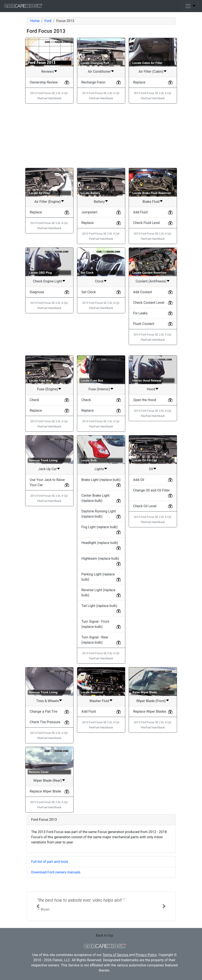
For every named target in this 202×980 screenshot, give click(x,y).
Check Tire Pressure (45, 722)
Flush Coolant (144, 324)
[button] (38, 906)
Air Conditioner (99, 72)
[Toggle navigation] (190, 6)
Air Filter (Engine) (48, 202)
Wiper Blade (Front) (151, 701)
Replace (139, 82)
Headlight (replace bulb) (100, 543)
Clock (99, 281)
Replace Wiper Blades (150, 711)
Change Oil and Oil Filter (152, 490)
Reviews (48, 72)
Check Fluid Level (147, 223)
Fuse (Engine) (48, 389)
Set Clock (89, 292)
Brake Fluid (151, 202)
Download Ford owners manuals (56, 872)
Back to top (104, 935)
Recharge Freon (93, 82)
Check (34, 400)
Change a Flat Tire (44, 711)
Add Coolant (143, 292)
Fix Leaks (140, 313)
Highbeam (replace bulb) (100, 559)
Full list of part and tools (50, 862)
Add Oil (139, 480)
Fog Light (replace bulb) (100, 527)
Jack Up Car (48, 469)
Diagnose (37, 292)
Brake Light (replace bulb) (101, 480)
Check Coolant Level (149, 303)
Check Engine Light (48, 281)
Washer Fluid (99, 701)
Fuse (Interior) (99, 389)
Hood (151, 389)
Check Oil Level (145, 506)
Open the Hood (145, 400)
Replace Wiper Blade (45, 791)
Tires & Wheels (48, 701)
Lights (99, 469)
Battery (99, 202)
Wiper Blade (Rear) (48, 781)
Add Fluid (140, 212)
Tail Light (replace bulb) (99, 606)
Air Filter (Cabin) (151, 72)
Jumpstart (89, 212)
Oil (151, 469)
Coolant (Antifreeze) (151, 281)
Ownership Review (44, 82)
